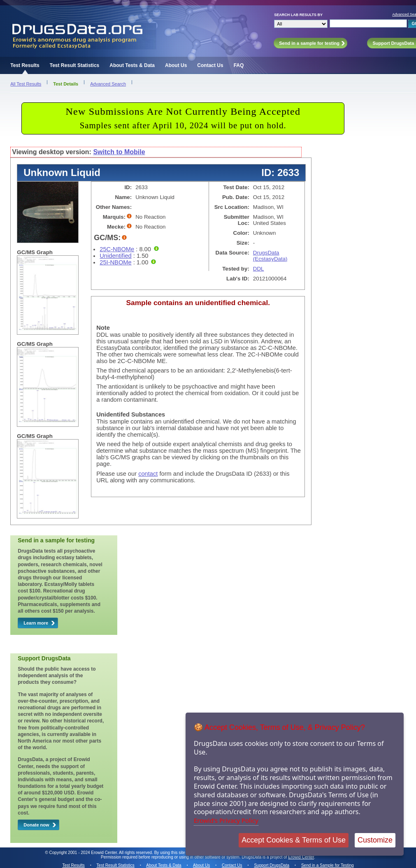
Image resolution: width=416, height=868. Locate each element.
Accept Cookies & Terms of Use (294, 840)
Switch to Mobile (119, 152)
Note (103, 328)
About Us (176, 65)
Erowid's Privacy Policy (226, 820)
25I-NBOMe (115, 262)
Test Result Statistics (74, 65)
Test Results (25, 65)
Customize (375, 840)
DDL (259, 269)
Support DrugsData (272, 865)
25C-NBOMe (117, 249)
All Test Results (26, 84)
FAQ (239, 65)
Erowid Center (301, 857)
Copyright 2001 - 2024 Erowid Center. (84, 853)
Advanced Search (108, 84)
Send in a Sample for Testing (328, 865)
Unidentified (115, 256)
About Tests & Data (132, 65)
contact (148, 474)
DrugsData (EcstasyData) (270, 256)
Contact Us (210, 65)
